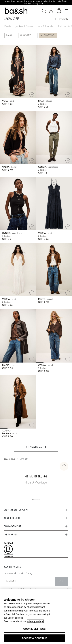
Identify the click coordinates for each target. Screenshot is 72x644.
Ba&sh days (9, 459)
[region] (36, 617)
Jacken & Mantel (24, 26)
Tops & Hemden (46, 26)
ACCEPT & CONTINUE (34, 638)
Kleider (8, 26)
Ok (61, 581)
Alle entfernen (48, 35)
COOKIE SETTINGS (35, 629)
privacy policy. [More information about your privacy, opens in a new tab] (35, 621)
